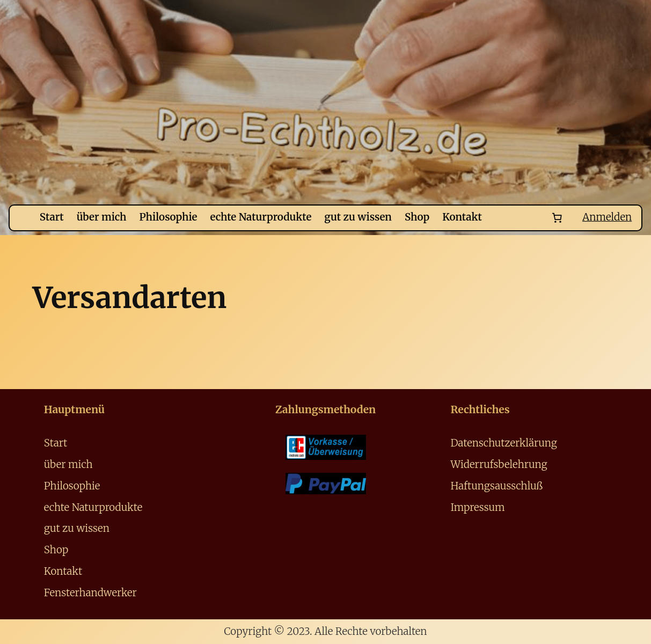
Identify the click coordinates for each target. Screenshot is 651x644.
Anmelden (611, 218)
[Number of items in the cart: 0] (564, 218)
